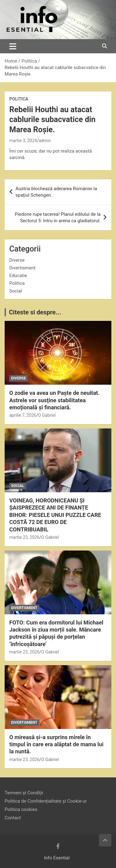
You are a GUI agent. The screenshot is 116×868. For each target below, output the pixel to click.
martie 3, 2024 (23, 141)
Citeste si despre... (35, 312)
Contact (13, 818)
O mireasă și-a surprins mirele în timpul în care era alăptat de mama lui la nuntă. (56, 744)
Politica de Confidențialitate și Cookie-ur (46, 801)
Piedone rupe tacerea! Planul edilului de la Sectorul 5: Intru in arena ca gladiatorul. (58, 217)
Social (16, 291)
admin (45, 141)
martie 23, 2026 (24, 537)
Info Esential (57, 858)
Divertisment (22, 268)
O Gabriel (47, 415)
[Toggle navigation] (13, 46)
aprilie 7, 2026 (23, 415)
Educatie (18, 276)
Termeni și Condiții (24, 793)
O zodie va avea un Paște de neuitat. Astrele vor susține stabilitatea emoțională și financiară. (54, 400)
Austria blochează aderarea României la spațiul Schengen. (56, 192)
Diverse (17, 260)
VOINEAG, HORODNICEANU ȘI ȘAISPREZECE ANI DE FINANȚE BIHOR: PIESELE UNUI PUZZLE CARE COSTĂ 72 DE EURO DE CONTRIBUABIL (55, 515)
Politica (19, 99)
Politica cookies (21, 809)
